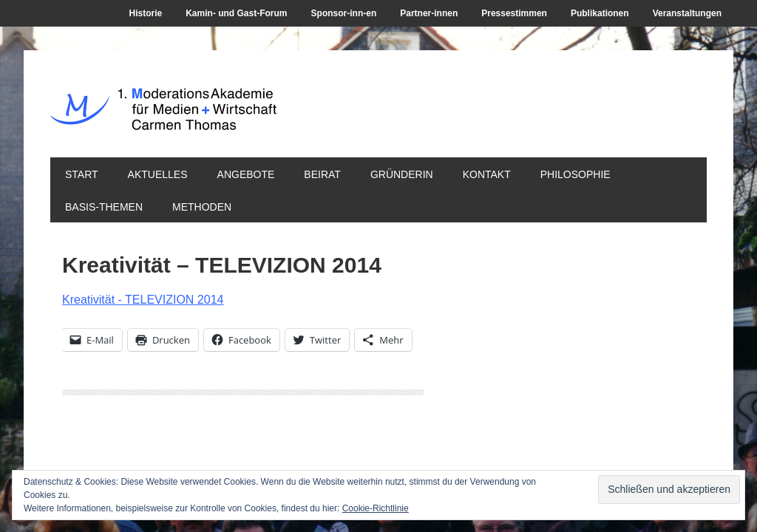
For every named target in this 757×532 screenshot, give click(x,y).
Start (82, 174)
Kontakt (487, 174)
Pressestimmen (514, 13)
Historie (146, 13)
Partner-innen (429, 13)
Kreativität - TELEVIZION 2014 (143, 300)
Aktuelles (158, 174)
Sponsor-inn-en (344, 13)
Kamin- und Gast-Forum (236, 13)
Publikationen (600, 13)
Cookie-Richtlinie (376, 508)
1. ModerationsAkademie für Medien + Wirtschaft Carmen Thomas (274, 117)
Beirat (322, 174)
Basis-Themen (104, 207)
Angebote (246, 174)
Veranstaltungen (687, 13)
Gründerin (402, 174)
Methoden (202, 207)
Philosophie (576, 174)
